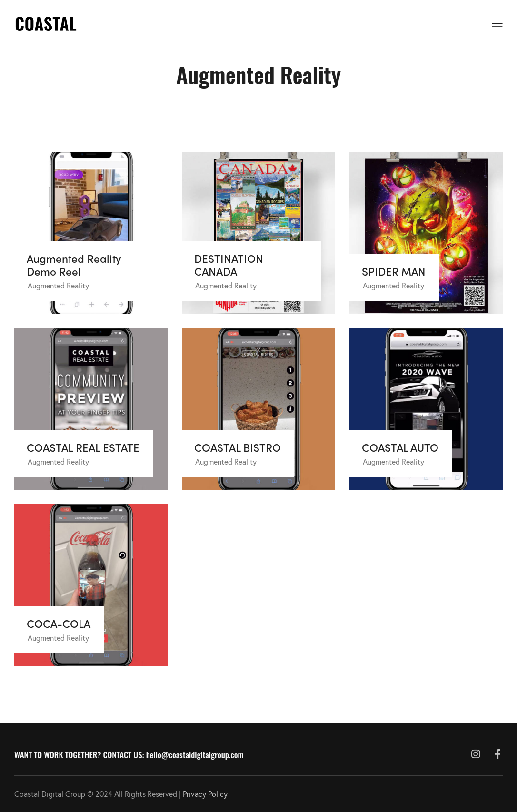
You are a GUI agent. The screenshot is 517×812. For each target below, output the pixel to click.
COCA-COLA (59, 623)
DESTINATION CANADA (229, 265)
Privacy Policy (205, 794)
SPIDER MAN (394, 271)
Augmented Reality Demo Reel (74, 265)
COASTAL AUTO (400, 447)
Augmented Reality (58, 285)
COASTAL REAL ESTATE (83, 447)
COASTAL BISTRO (238, 447)
